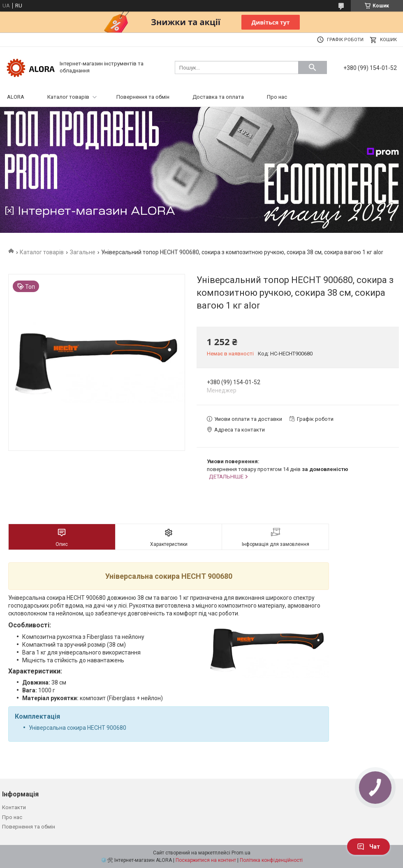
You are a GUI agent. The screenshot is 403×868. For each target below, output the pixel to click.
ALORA (16, 97)
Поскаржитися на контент (206, 860)
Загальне (83, 252)
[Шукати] (313, 67)
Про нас (277, 97)
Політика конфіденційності (271, 860)
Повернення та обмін (143, 97)
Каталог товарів (68, 97)
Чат (368, 847)
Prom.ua (241, 853)
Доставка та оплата (218, 97)
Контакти (14, 807)
